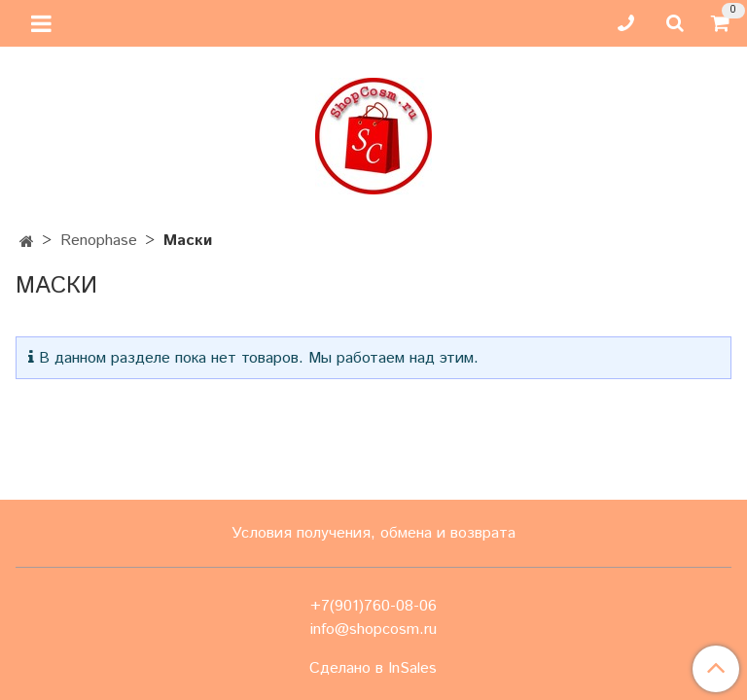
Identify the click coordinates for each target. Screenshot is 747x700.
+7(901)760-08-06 (373, 606)
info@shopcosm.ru (373, 630)
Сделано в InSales (373, 669)
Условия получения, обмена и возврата (373, 533)
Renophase (99, 241)
